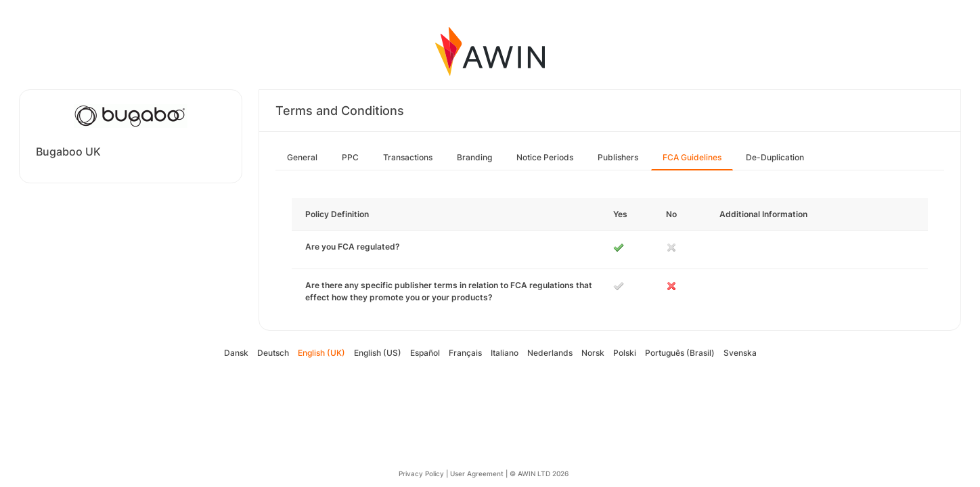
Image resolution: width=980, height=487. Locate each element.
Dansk (236, 353)
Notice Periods (545, 157)
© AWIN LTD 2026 (539, 473)
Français (465, 353)
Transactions (408, 157)
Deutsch (273, 353)
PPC (350, 157)
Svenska (740, 353)
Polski (625, 353)
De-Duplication (775, 157)
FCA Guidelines (692, 157)
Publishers (618, 157)
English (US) (378, 353)
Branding (474, 157)
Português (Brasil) (680, 353)
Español (425, 353)
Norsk (593, 353)
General (302, 157)
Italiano (505, 353)
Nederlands (550, 353)
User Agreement (477, 473)
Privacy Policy (421, 473)
